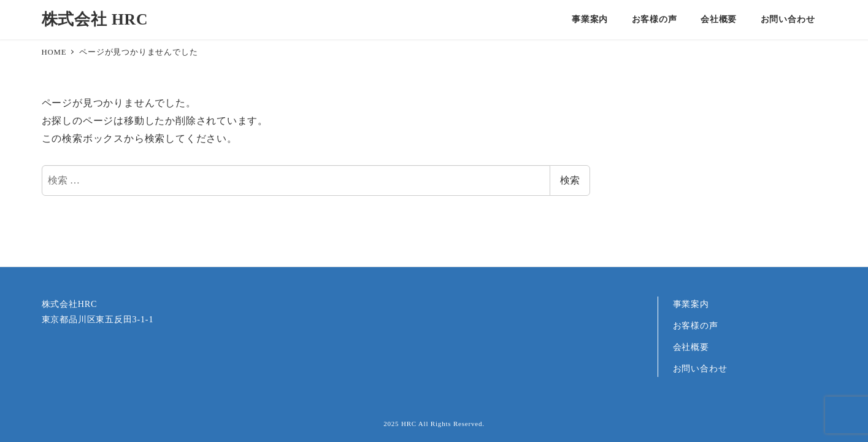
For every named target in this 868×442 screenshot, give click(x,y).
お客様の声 (696, 325)
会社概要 (691, 347)
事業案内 (691, 304)
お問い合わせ (700, 368)
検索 (570, 180)
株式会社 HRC (95, 19)
